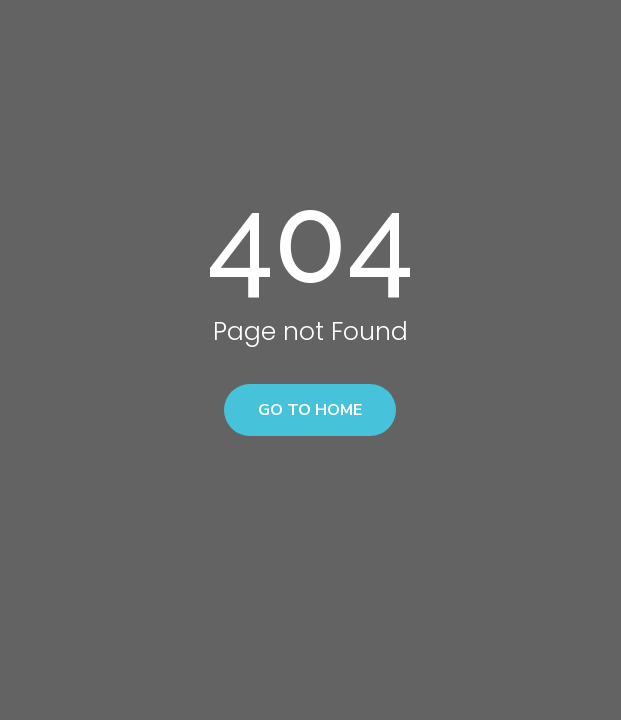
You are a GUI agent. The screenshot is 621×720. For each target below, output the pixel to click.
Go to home (310, 410)
